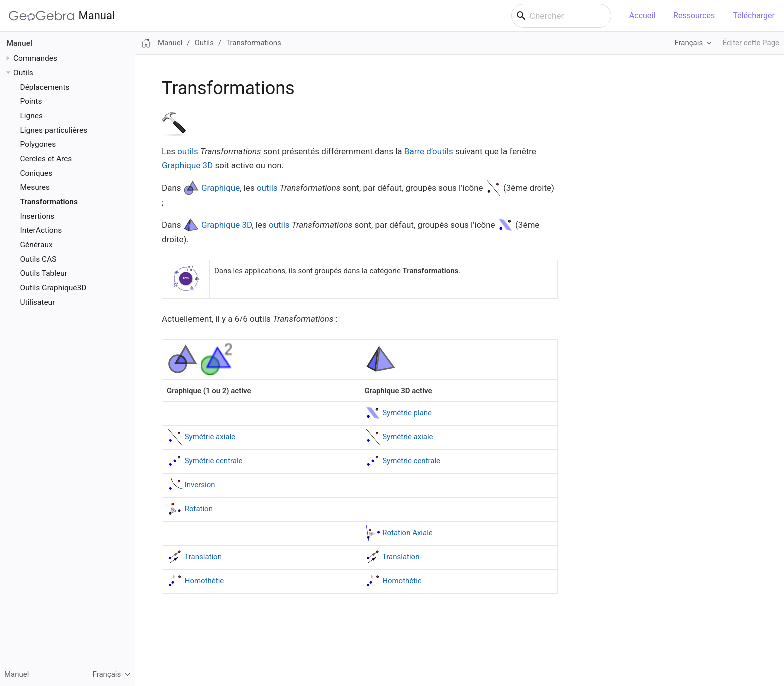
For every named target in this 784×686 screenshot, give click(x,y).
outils (188, 151)
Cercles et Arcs (46, 159)
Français (689, 43)
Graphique (221, 188)
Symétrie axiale (210, 437)
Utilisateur (38, 302)
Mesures (35, 187)
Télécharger (754, 15)
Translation (203, 557)
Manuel (20, 43)
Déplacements (45, 87)
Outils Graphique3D (54, 288)
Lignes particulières (54, 130)
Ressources (694, 15)
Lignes (32, 116)
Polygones (38, 144)
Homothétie (205, 581)
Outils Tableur (44, 273)
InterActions (41, 230)
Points (31, 101)
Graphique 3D (187, 165)
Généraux (37, 245)
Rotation (199, 509)
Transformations (49, 202)
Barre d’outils (429, 151)
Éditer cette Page (751, 43)
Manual (62, 16)
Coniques (37, 173)
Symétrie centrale (214, 461)
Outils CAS (39, 259)
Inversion (200, 485)
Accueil (642, 15)
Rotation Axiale (408, 533)
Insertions (38, 216)
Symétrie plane (407, 413)
